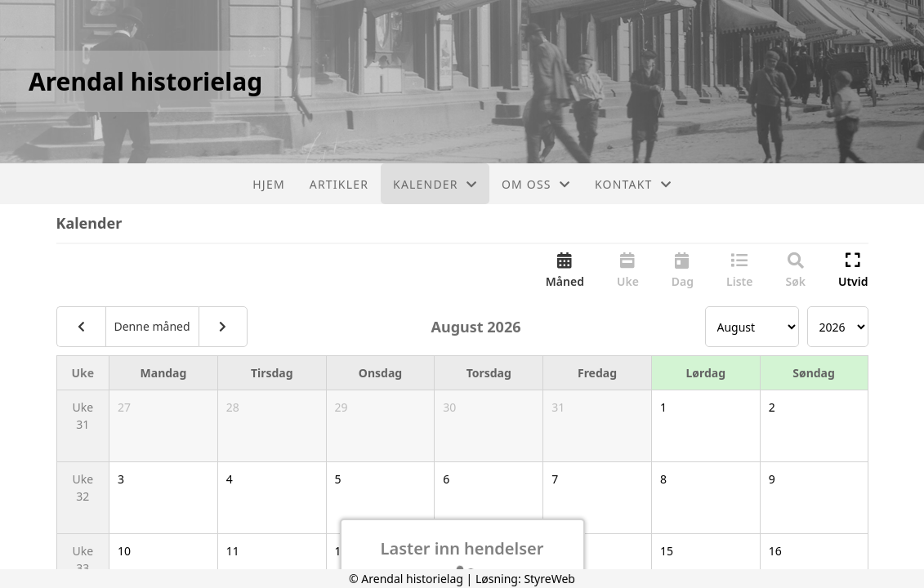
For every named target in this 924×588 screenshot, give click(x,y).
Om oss (536, 184)
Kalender (435, 184)
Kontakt (633, 184)
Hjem (268, 184)
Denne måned (152, 326)
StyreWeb (549, 579)
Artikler (339, 184)
